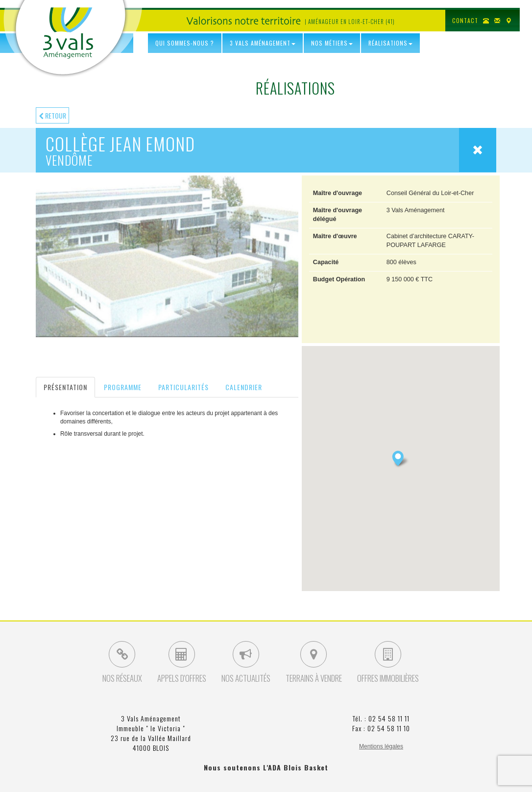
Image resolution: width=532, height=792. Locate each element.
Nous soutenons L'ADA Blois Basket (266, 767)
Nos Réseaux (122, 663)
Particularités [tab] (183, 387)
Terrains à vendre (314, 663)
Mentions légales (381, 746)
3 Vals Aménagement (68, 33)
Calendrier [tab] (244, 387)
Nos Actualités (246, 663)
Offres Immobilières (388, 663)
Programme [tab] (123, 387)
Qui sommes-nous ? (185, 43)
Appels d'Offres (182, 663)
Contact (465, 20)
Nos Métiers (332, 43)
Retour (52, 115)
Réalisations (390, 43)
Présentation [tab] (65, 387)
